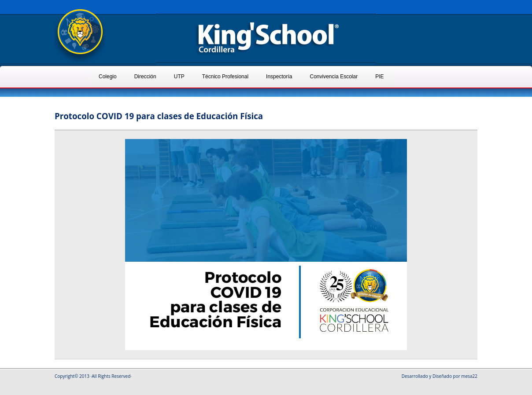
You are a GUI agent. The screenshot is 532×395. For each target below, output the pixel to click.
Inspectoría (279, 77)
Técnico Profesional (225, 77)
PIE (379, 77)
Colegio (108, 77)
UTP (179, 77)
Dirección (145, 77)
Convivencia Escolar (334, 77)
